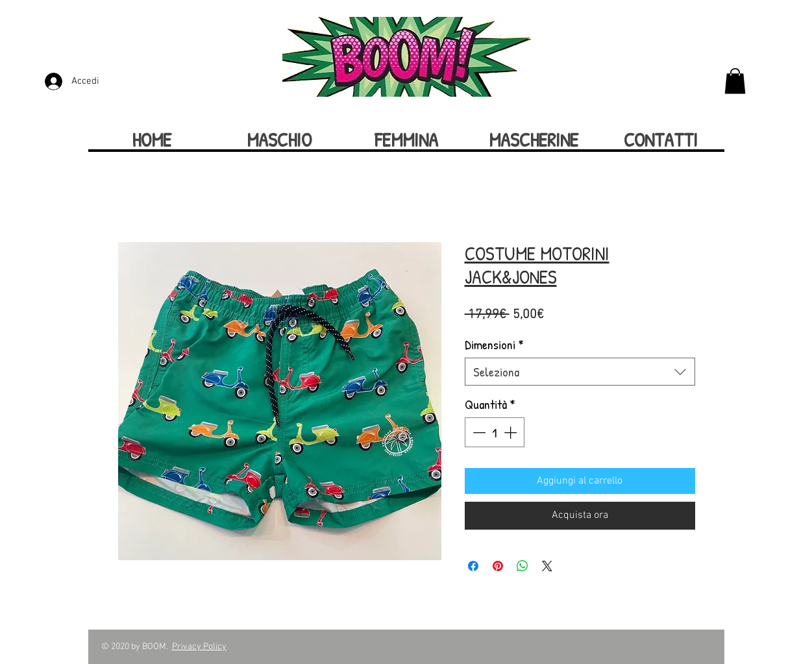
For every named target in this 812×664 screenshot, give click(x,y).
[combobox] (580, 372)
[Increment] (511, 432)
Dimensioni (494, 344)
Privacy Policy (199, 647)
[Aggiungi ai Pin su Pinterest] (498, 566)
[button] (735, 81)
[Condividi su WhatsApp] (523, 566)
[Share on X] (547, 566)
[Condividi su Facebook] (473, 566)
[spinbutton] (495, 432)
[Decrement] (478, 432)
